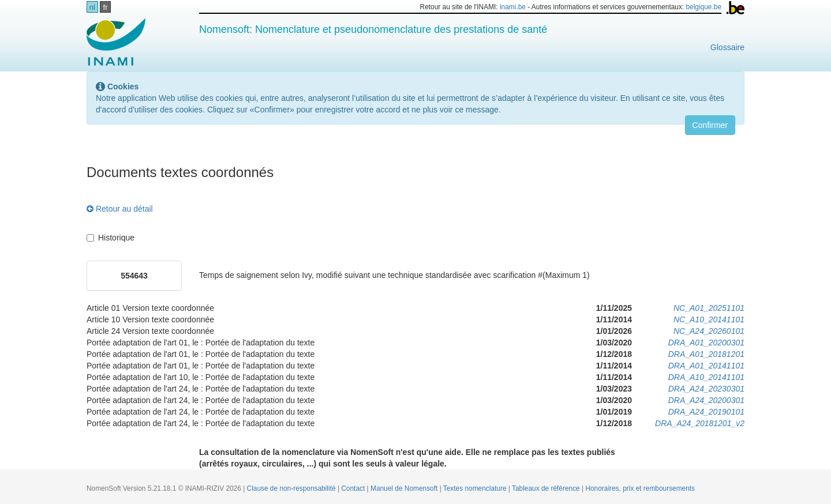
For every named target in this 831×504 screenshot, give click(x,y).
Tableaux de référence (547, 488)
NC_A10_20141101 (709, 319)
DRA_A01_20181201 (706, 354)
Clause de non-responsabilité (292, 488)
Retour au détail (120, 209)
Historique (111, 238)
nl (92, 7)
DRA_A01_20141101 (706, 366)
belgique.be (704, 7)
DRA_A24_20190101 (706, 412)
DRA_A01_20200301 (706, 343)
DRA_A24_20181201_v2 (700, 423)
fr (106, 7)
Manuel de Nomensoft (405, 488)
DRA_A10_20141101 (706, 377)
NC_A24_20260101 (709, 331)
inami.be (513, 7)
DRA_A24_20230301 (706, 389)
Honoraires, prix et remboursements (640, 488)
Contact (354, 488)
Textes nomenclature (476, 488)
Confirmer (710, 125)
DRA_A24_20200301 (706, 400)
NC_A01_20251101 (709, 308)
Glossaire (727, 47)
